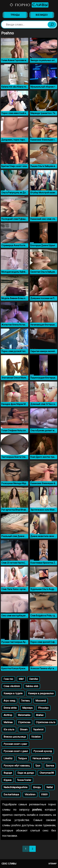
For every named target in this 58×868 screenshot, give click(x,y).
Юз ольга (9, 730)
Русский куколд (43, 751)
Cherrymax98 (47, 773)
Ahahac (40, 715)
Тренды (15, 15)
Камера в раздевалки (41, 693)
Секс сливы (9, 864)
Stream (24, 730)
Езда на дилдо (26, 773)
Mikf (21, 679)
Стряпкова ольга (46, 722)
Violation (36, 737)
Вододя (8, 773)
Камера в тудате (13, 693)
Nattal (50, 787)
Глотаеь (25, 701)
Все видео (42, 15)
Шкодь (37, 787)
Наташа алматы (42, 758)
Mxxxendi (41, 701)
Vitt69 (44, 795)
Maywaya (27, 708)
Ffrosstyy (43, 708)
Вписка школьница (15, 737)
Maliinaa (8, 722)
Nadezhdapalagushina (15, 787)
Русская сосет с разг (15, 744)
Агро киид (9, 701)
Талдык (23, 758)
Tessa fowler (24, 780)
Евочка (50, 766)
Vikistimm (30, 795)
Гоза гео (8, 679)
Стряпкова (24, 722)
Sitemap (52, 864)
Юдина (8, 780)
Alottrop (8, 715)
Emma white (10, 708)
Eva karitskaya (11, 795)
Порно (29, 5)
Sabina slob (32, 686)
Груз (38, 766)
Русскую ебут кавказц (17, 766)
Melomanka (24, 715)
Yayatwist (38, 730)
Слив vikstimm (12, 686)
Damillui (34, 679)
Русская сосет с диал (16, 751)
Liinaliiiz (8, 758)
